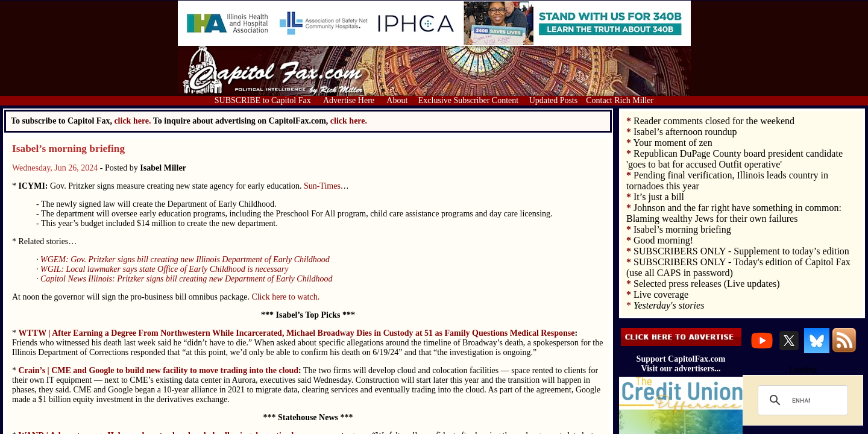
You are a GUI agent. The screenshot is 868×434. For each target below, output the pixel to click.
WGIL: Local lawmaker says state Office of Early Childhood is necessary (164, 269)
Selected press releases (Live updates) (707, 284)
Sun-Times (322, 186)
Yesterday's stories (669, 305)
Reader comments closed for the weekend (714, 121)
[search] (801, 400)
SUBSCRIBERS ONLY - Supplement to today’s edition (741, 251)
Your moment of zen (672, 143)
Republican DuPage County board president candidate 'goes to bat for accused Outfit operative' (734, 159)
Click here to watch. (285, 297)
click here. (349, 121)
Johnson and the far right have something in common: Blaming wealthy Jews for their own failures (734, 213)
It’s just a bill (659, 197)
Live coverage (661, 294)
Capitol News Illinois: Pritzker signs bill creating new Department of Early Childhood (186, 279)
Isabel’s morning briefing (68, 149)
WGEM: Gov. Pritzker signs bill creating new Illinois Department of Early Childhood (185, 259)
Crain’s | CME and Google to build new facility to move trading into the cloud (159, 370)
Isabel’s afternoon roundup (685, 132)
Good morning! (663, 240)
